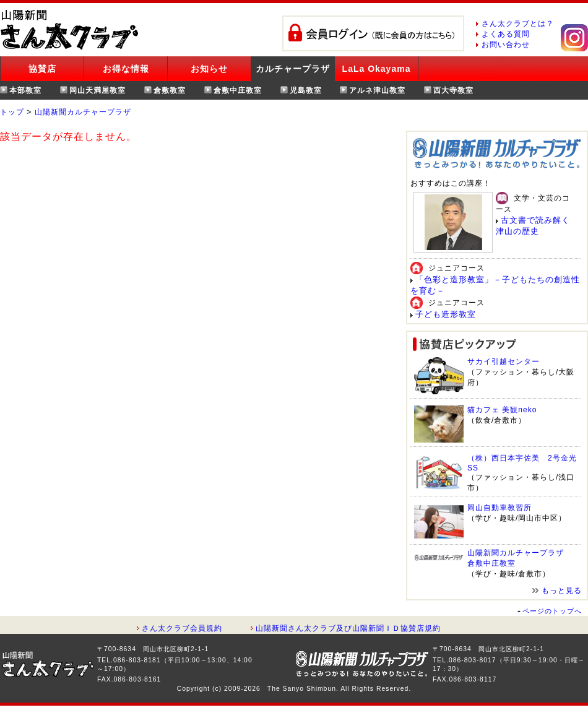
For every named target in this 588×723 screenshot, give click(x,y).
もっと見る (562, 591)
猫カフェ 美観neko (502, 410)
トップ (12, 112)
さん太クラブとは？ (518, 24)
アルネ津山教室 (377, 90)
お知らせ (209, 69)
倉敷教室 (170, 90)
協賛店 (42, 69)
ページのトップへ (552, 611)
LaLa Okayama (377, 69)
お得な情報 (126, 69)
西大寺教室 (453, 90)
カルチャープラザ (293, 69)
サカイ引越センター (504, 361)
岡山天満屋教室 (97, 90)
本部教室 (25, 90)
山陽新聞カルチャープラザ (83, 112)
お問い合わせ (506, 45)
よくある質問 (506, 34)
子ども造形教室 (446, 314)
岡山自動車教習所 (499, 508)
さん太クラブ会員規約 (182, 628)
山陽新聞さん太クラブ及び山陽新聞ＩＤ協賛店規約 (348, 628)
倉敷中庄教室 (238, 90)
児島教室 (306, 90)
